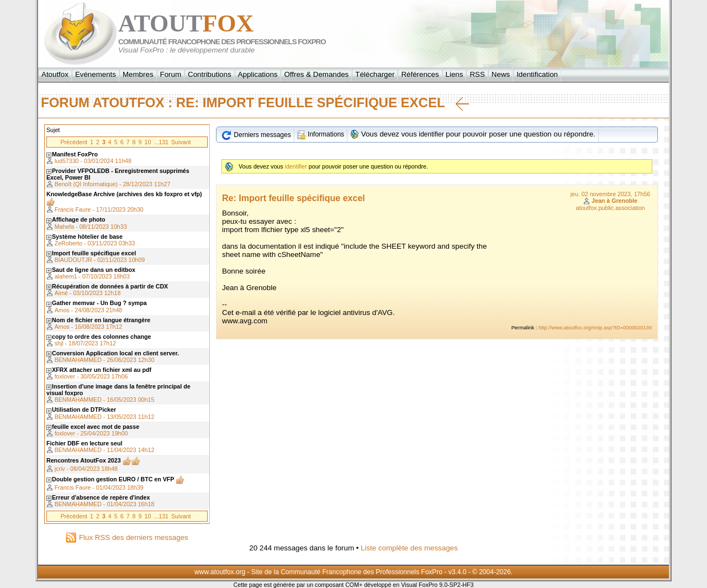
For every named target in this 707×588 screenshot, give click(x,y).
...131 (161, 142)
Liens (455, 74)
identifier (431, 134)
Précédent (74, 142)
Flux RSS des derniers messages (127, 537)
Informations (321, 134)
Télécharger (375, 74)
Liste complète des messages (409, 548)
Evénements (96, 74)
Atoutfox (55, 74)
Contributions (210, 74)
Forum (171, 74)
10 (147, 142)
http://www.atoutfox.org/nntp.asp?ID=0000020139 (595, 328)
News (501, 74)
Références (420, 74)
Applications (258, 74)
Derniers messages (256, 135)
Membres (138, 74)
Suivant (181, 142)
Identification (537, 74)
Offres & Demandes (316, 74)
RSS (477, 74)
